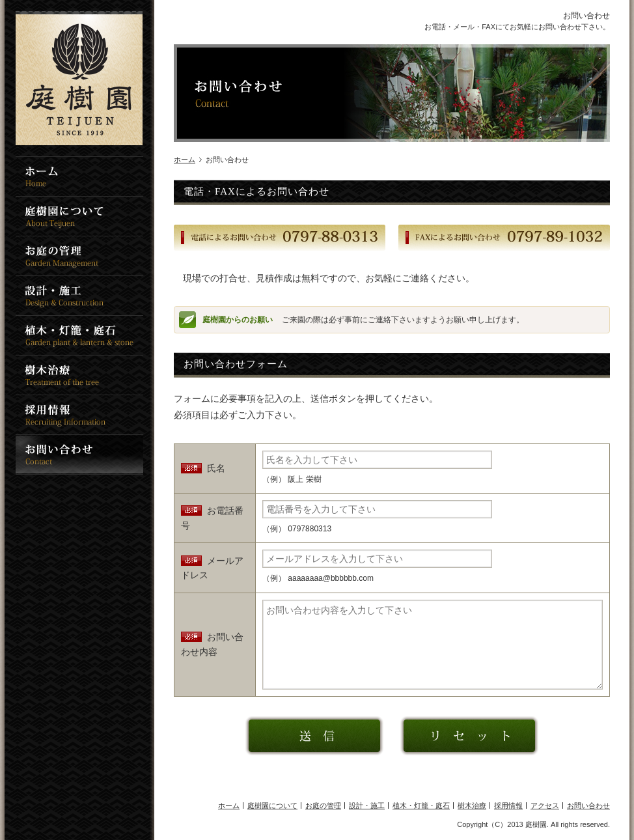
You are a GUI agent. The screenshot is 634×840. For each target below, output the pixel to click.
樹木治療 (472, 805)
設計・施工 (367, 805)
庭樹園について (272, 805)
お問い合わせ (588, 805)
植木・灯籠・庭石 (421, 805)
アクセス (545, 805)
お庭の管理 (323, 805)
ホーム (185, 160)
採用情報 (508, 805)
